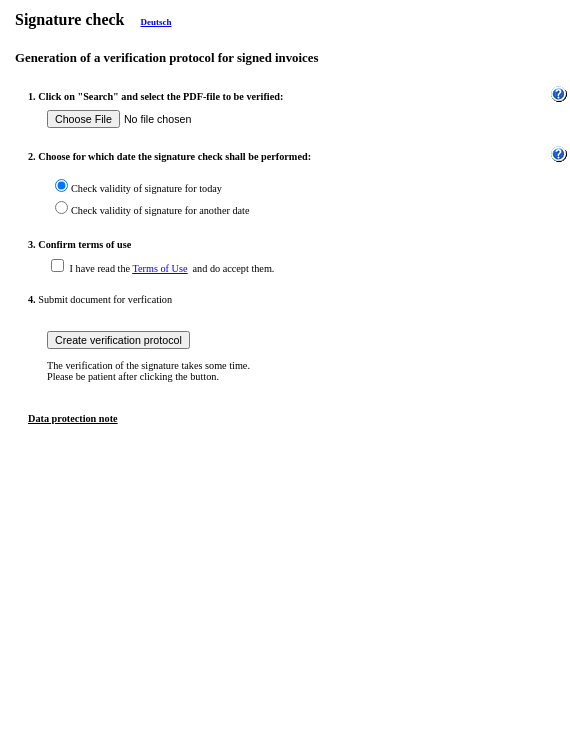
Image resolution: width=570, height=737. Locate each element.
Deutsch (155, 22)
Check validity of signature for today (146, 188)
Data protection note (73, 418)
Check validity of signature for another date (160, 210)
